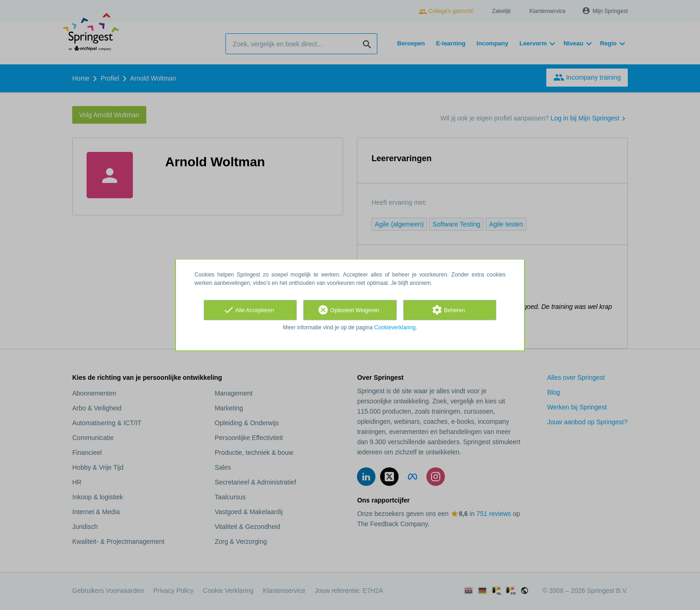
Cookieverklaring (395, 327)
